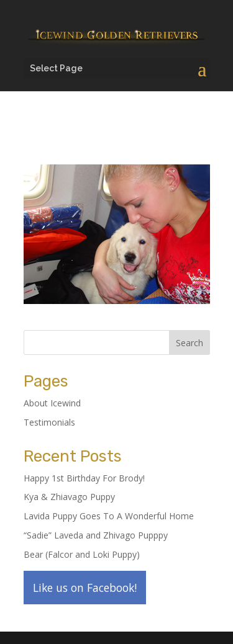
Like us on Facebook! (85, 588)
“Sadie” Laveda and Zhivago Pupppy (96, 535)
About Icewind (52, 403)
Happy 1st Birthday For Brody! (84, 478)
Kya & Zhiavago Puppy (69, 497)
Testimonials (49, 422)
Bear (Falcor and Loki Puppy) (82, 554)
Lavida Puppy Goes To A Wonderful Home (109, 516)
